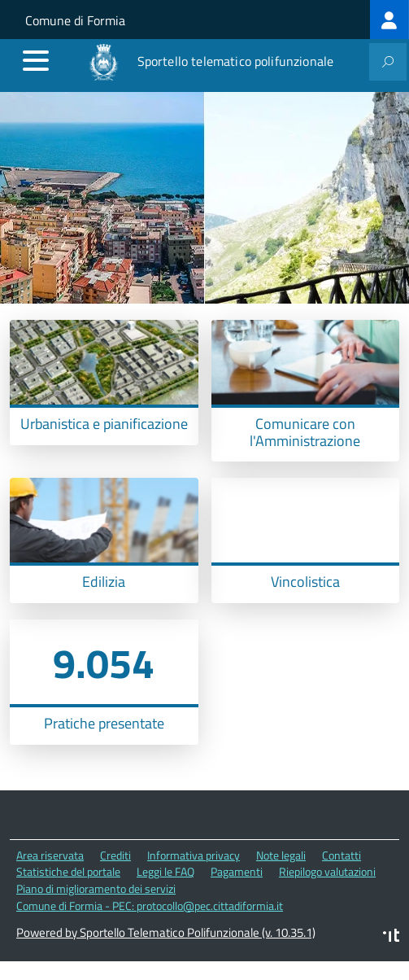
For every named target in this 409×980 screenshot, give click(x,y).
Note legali (281, 855)
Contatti (342, 855)
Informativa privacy (194, 855)
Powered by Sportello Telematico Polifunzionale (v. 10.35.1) (166, 932)
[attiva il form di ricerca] (388, 62)
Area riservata (50, 855)
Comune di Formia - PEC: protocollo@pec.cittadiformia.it (150, 906)
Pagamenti (237, 871)
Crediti (115, 855)
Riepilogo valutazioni (327, 871)
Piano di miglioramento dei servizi (96, 888)
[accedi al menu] (36, 60)
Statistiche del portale (68, 871)
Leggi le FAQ (165, 871)
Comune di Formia (75, 20)
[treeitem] (389, 20)
